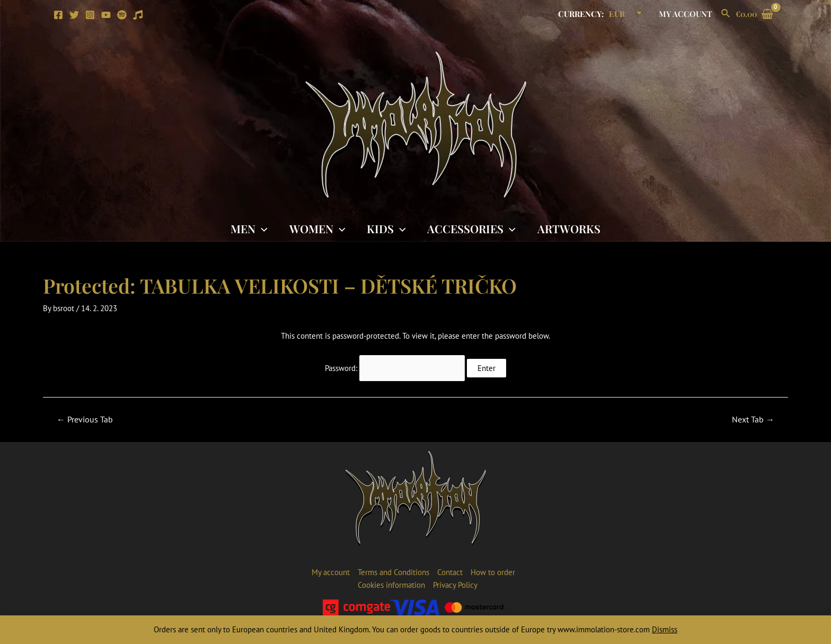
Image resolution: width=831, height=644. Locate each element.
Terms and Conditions (394, 572)
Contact (450, 572)
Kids (386, 228)
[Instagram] (90, 15)
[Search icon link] (726, 14)
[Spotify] (122, 15)
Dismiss (665, 629)
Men (248, 228)
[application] (260, 228)
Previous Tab (85, 419)
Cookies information (391, 585)
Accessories (472, 228)
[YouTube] (106, 15)
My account (687, 14)
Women (316, 228)
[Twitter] (74, 15)
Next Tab (753, 419)
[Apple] (138, 15)
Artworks (570, 228)
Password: (395, 368)
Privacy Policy (455, 585)
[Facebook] (58, 15)
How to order (493, 572)
